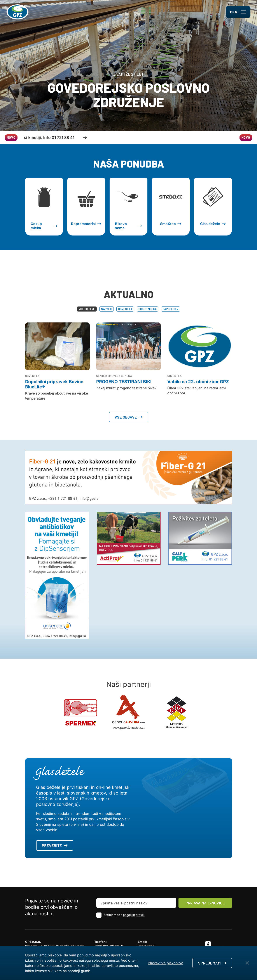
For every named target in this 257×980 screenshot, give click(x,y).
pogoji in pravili (134, 915)
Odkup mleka (148, 309)
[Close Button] (247, 963)
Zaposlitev (171, 309)
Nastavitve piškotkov (166, 963)
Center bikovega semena (114, 376)
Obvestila (125, 309)
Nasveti (107, 309)
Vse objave (87, 309)
